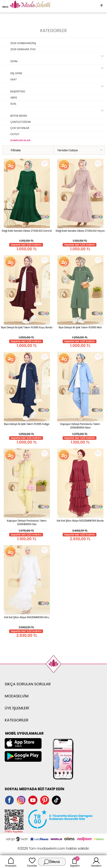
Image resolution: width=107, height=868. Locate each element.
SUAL (13, 104)
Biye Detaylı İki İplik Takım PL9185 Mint (80, 327)
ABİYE (14, 98)
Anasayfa (11, 862)
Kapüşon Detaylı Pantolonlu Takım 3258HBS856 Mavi (80, 426)
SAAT (13, 79)
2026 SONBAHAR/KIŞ (23, 43)
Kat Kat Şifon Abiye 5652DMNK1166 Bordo (80, 521)
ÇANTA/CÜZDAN (21, 122)
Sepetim (75, 862)
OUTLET (15, 134)
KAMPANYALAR (20, 140)
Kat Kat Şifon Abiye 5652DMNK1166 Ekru (27, 617)
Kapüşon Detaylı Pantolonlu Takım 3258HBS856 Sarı (27, 522)
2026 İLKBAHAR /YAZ (23, 49)
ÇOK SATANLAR (20, 128)
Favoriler (32, 862)
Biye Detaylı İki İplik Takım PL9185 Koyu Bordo (27, 327)
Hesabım (96, 862)
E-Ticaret (39, 846)
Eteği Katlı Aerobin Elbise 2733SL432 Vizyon (80, 231)
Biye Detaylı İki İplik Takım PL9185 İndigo (27, 424)
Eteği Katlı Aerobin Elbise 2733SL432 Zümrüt (27, 231)
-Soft (28, 846)
